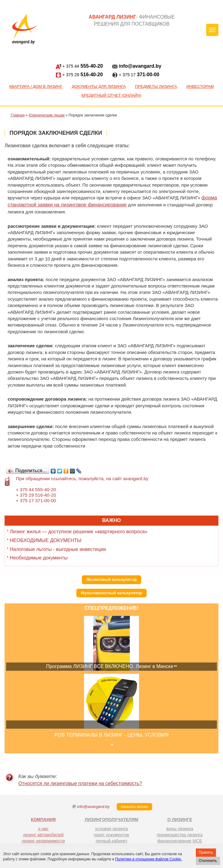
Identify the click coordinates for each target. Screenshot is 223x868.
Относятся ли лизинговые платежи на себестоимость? (80, 783)
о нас (43, 829)
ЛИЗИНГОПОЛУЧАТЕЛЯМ (111, 820)
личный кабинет (112, 841)
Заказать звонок (134, 807)
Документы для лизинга (99, 86)
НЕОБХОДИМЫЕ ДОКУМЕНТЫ (46, 540)
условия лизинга (111, 829)
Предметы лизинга (156, 86)
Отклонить (208, 861)
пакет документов (111, 835)
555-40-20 (79, 66)
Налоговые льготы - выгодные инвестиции (58, 549)
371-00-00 (136, 75)
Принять (206, 852)
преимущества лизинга (180, 835)
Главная (18, 115)
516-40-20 (79, 75)
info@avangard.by (137, 66)
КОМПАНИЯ (43, 820)
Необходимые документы (39, 558)
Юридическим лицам (47, 115)
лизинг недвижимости (43, 841)
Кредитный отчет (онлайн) (112, 95)
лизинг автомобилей (43, 835)
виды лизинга (180, 829)
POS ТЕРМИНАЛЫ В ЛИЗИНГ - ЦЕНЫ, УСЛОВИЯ (111, 735)
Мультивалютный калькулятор (112, 593)
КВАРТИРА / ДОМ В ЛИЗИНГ (36, 86)
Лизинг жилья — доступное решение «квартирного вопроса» (79, 532)
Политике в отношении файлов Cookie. (148, 859)
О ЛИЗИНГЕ (180, 820)
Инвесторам (200, 86)
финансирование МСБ (180, 841)
